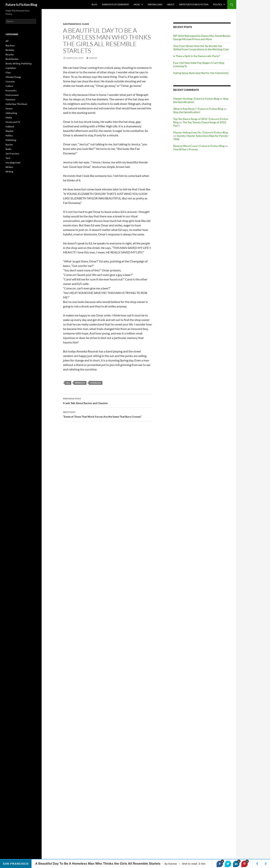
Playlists (10, 131)
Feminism (10, 100)
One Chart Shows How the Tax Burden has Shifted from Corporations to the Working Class (201, 48)
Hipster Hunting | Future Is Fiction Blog (196, 99)
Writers (9, 167)
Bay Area (10, 45)
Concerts (10, 82)
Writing (9, 172)
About (171, 4)
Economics (11, 91)
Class (86, 24)
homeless (96, 383)
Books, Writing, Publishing (19, 64)
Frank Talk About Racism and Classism (107, 401)
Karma (93, 58)
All (68, 383)
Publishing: (11, 140)
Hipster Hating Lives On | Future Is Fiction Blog (201, 132)
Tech (8, 158)
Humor (9, 109)
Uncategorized (13, 163)
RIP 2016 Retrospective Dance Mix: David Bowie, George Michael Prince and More (202, 37)
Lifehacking (11, 113)
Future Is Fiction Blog (21, 5)
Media (9, 118)
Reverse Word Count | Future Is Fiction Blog (199, 146)
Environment (12, 95)
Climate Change (13, 77)
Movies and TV (13, 122)
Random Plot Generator (115, 4)
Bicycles (10, 54)
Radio (9, 149)
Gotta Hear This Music (16, 104)
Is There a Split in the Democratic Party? (196, 56)
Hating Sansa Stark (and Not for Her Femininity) (201, 73)
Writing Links (155, 4)
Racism (9, 145)
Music (137, 4)
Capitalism (11, 68)
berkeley (80, 383)
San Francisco (72, 24)
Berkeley (10, 50)
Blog (94, 4)
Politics (218, 4)
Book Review (12, 59)
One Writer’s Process (186, 149)
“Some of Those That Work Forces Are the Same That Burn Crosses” (107, 414)
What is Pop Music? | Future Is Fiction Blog (198, 109)
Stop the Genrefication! (187, 112)
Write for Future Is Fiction (194, 4)
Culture (9, 86)
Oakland (10, 127)
